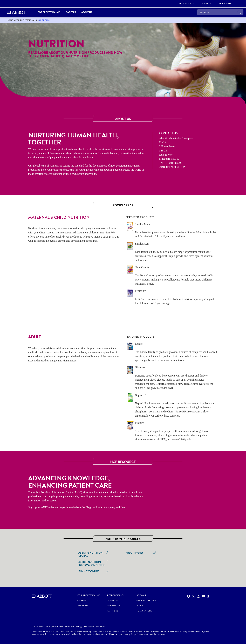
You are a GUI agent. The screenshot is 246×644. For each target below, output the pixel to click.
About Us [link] (87, 12)
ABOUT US (83, 606)
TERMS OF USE (144, 611)
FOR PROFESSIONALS (89, 595)
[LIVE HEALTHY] (224, 4)
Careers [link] (71, 12)
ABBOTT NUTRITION (172, 167)
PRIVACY (141, 606)
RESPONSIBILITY (115, 595)
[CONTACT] (206, 4)
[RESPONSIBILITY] (187, 4)
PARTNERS (113, 611)
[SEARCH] (220, 12)
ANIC (44, 507)
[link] (10, 20)
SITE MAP (141, 595)
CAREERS (82, 601)
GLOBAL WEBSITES (146, 601)
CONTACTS (113, 601)
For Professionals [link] (49, 12)
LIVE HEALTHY (114, 606)
